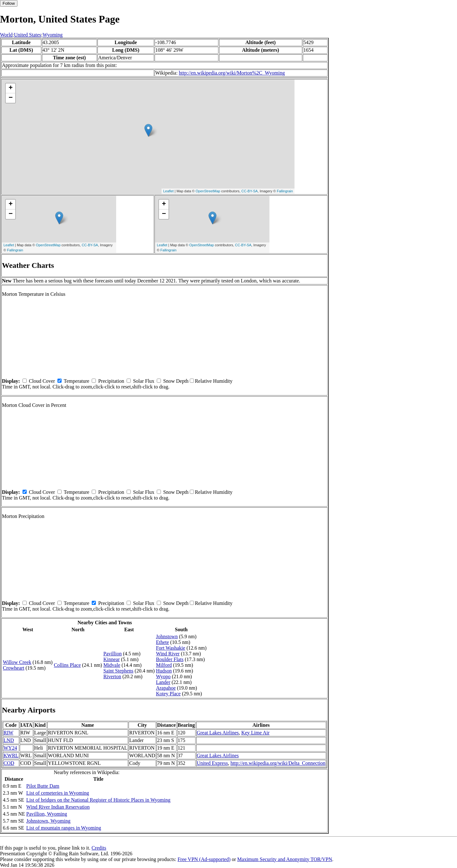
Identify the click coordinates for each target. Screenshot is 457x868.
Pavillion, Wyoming (47, 814)
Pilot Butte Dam (43, 786)
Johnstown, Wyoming (48, 821)
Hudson (164, 671)
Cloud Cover (42, 381)
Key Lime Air (255, 733)
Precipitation (111, 381)
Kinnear (112, 659)
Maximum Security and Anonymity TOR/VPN (285, 859)
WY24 (10, 748)
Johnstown (167, 636)
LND (9, 740)
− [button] (11, 98)
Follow (9, 3)
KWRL (11, 755)
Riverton (112, 676)
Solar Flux (144, 381)
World (6, 35)
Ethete (162, 642)
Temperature (77, 381)
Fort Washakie (170, 648)
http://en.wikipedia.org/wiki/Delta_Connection (278, 763)
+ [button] (11, 88)
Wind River (168, 654)
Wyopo (163, 676)
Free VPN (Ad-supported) (204, 859)
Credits (99, 848)
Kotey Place (168, 694)
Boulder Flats (170, 659)
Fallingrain (285, 191)
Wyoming (53, 35)
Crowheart (14, 668)
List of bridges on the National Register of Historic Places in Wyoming (98, 800)
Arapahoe (166, 688)
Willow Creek (17, 662)
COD (9, 763)
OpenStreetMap (208, 191)
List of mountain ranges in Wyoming (64, 828)
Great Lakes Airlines (218, 733)
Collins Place (67, 665)
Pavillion (113, 654)
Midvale (112, 665)
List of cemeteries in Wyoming (58, 793)
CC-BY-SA (250, 191)
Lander (163, 682)
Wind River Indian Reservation (58, 807)
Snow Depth (176, 381)
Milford (164, 665)
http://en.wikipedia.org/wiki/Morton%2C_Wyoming (232, 73)
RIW (8, 733)
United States (28, 35)
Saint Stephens (119, 671)
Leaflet (168, 191)
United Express (212, 763)
